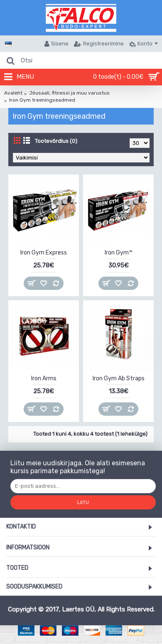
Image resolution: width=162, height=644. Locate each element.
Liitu (83, 502)
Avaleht (13, 93)
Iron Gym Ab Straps (119, 378)
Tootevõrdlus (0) (56, 141)
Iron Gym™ (119, 253)
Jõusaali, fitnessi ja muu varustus (69, 93)
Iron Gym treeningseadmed (42, 100)
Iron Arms (44, 378)
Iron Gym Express (44, 253)
